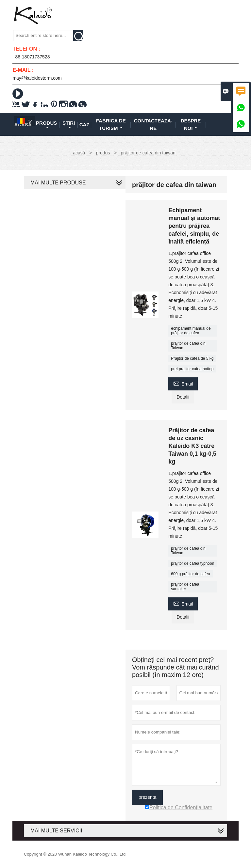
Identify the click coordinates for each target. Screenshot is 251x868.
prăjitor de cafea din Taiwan (188, 346)
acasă (79, 153)
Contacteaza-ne (153, 124)
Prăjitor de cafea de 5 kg (192, 358)
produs (46, 125)
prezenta (147, 797)
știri (69, 125)
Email (183, 383)
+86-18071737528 (31, 57)
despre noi (191, 124)
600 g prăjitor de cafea (190, 574)
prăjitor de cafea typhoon (192, 563)
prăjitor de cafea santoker (185, 587)
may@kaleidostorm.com (37, 78)
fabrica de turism (111, 124)
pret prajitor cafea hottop (192, 369)
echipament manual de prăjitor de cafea (191, 331)
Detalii (183, 397)
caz (84, 125)
